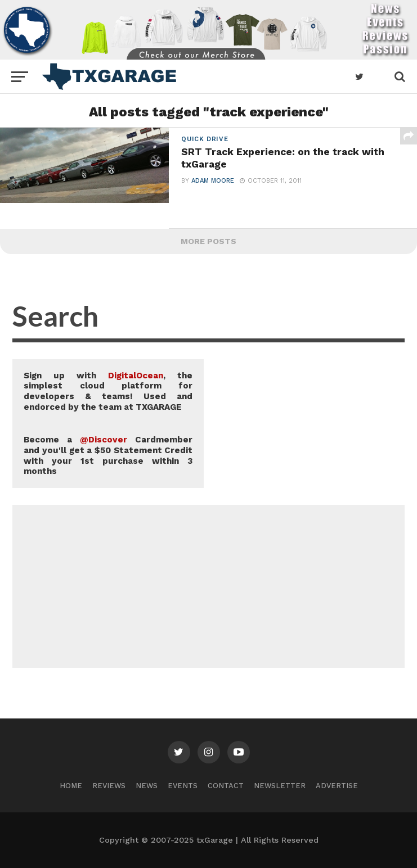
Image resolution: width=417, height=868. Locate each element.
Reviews (109, 786)
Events (183, 786)
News (147, 786)
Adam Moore (213, 181)
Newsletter (280, 786)
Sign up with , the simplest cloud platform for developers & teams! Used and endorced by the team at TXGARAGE (108, 391)
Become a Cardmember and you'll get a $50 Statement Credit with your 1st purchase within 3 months (108, 455)
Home (71, 786)
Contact (226, 786)
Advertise (337, 786)
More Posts (208, 241)
